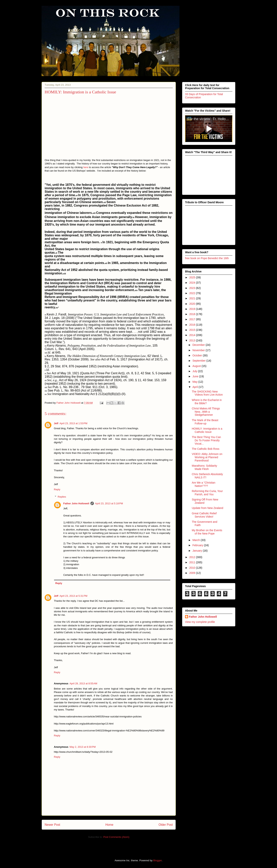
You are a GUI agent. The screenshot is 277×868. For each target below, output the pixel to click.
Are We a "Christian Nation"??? (204, 484)
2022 (193, 293)
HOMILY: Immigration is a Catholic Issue (207, 430)
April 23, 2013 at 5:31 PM (73, 596)
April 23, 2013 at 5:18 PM (109, 503)
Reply (57, 489)
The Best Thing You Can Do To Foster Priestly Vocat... (206, 440)
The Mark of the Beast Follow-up (205, 422)
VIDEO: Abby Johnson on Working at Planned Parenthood (207, 457)
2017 (193, 319)
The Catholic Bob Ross (206, 449)
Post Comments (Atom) (116, 837)
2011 (193, 562)
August (197, 366)
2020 (193, 304)
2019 (193, 309)
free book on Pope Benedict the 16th (207, 258)
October (198, 355)
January (198, 550)
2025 (193, 277)
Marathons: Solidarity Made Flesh (204, 467)
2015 (193, 330)
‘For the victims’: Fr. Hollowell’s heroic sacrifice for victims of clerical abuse (210, 119)
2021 (193, 298)
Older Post (166, 825)
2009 (193, 573)
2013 (193, 340)
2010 (193, 568)
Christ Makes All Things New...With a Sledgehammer (206, 412)
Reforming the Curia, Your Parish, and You (207, 493)
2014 (193, 335)
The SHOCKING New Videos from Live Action (207, 393)
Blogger (157, 860)
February (198, 545)
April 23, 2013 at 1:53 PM (73, 423)
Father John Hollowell (76, 503)
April (195, 387)
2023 (193, 288)
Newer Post (52, 825)
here (86, 167)
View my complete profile (200, 622)
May (195, 382)
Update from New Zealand (207, 508)
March (196, 540)
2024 (193, 283)
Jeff (56, 423)
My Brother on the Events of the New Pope (207, 532)
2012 (193, 557)
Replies (62, 497)
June (196, 376)
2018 (193, 314)
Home (109, 825)
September (199, 361)
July (195, 371)
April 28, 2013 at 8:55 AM (83, 683)
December (199, 345)
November (199, 350)
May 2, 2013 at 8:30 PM (83, 747)
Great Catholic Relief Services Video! (204, 515)
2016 (193, 324)
